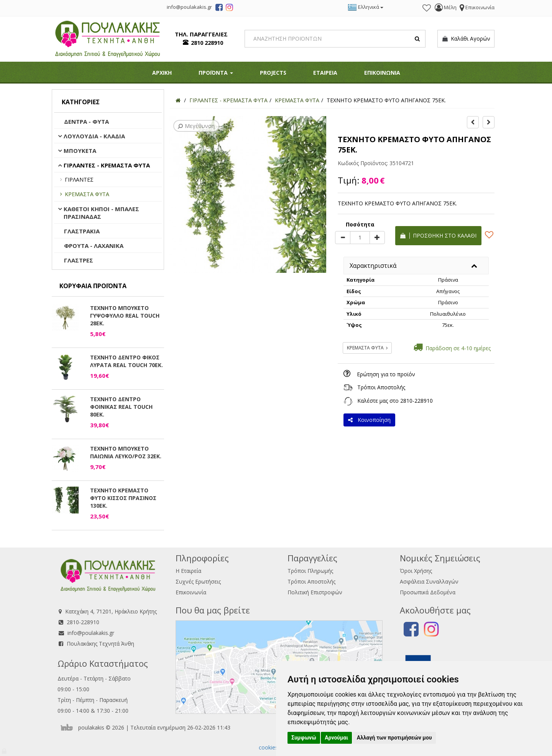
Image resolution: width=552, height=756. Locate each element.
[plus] (377, 238)
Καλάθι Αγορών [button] (466, 39)
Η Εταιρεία (188, 571)
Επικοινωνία (191, 592)
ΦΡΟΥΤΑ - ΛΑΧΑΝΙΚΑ (94, 246)
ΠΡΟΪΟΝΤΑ (216, 73)
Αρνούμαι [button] (336, 738)
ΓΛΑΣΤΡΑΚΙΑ (82, 231)
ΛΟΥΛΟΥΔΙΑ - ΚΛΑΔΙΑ (94, 136)
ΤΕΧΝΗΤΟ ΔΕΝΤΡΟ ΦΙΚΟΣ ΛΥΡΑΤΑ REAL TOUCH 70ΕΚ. (127, 361)
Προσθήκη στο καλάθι (438, 235)
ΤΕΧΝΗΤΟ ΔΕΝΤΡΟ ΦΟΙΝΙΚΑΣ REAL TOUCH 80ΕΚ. (121, 407)
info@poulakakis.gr (91, 633)
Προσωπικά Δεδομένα (428, 592)
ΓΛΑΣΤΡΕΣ (79, 260)
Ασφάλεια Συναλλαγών (429, 581)
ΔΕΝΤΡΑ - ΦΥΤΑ (86, 121)
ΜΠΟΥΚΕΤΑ (80, 151)
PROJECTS (273, 73)
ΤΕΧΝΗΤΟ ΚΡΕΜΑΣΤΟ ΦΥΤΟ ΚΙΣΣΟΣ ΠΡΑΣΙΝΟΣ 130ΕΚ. (123, 498)
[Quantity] (360, 238)
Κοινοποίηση (369, 420)
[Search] (335, 39)
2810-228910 (416, 401)
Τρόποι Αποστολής (381, 387)
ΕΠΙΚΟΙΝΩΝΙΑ (382, 73)
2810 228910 (207, 43)
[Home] (178, 100)
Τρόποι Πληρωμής (310, 571)
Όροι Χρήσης (416, 571)
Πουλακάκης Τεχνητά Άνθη (100, 644)
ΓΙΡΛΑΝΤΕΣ (79, 180)
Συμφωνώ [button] (304, 738)
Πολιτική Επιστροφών (315, 592)
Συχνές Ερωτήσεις (198, 581)
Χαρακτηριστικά (373, 266)
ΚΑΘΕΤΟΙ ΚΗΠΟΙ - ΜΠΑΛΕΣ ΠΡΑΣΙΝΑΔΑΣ (101, 213)
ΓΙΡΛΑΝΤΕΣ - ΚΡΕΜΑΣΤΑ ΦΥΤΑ (107, 165)
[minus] (343, 238)
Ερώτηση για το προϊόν (386, 374)
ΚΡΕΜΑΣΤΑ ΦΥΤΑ (87, 194)
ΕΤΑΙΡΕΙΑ (325, 73)
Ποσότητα (360, 224)
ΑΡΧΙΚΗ (162, 73)
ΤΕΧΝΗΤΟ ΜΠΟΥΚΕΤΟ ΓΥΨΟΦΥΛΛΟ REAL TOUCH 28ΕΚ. (125, 316)
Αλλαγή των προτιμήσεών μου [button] (394, 738)
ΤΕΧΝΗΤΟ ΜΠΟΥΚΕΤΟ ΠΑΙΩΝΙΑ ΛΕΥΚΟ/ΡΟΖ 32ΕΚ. (126, 452)
